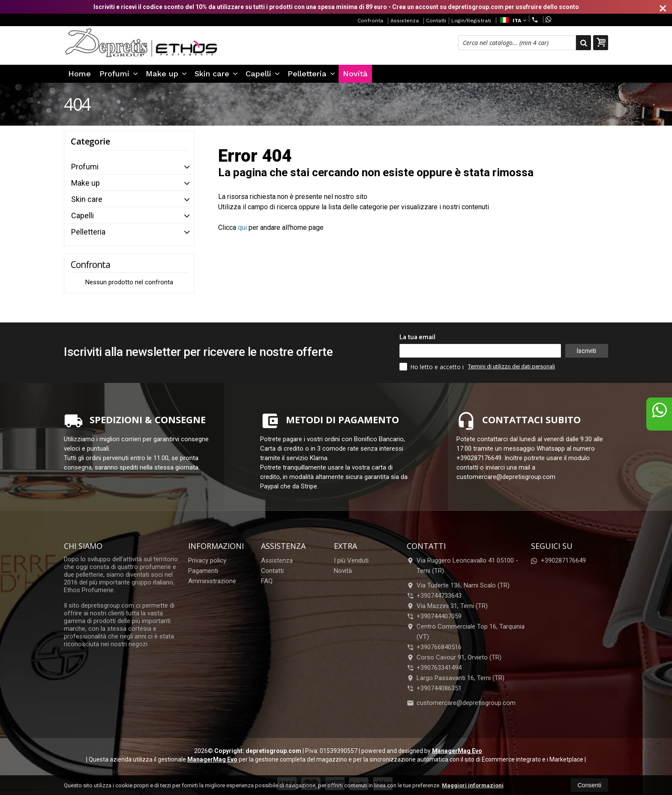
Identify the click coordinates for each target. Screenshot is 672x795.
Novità (355, 74)
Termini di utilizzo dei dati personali (511, 366)
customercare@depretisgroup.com (461, 703)
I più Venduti (351, 560)
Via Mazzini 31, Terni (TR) (447, 606)
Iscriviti (586, 351)
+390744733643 (439, 596)
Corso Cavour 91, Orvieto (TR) (454, 657)
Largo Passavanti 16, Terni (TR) (456, 678)
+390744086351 (439, 688)
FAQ (267, 581)
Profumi (119, 74)
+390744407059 (439, 616)
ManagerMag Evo (457, 751)
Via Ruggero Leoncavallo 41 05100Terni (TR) (462, 566)
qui (242, 227)
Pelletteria (311, 74)
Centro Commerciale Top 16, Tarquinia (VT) (466, 632)
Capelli (263, 74)
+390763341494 (439, 668)
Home (79, 74)
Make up (166, 74)
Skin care (216, 74)
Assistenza (405, 21)
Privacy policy (207, 560)
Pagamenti (203, 571)
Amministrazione (212, 581)
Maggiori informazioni (473, 785)
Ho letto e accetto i (432, 367)
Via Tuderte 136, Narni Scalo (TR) (458, 585)
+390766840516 (439, 647)
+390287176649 (574, 20)
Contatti (436, 21)
